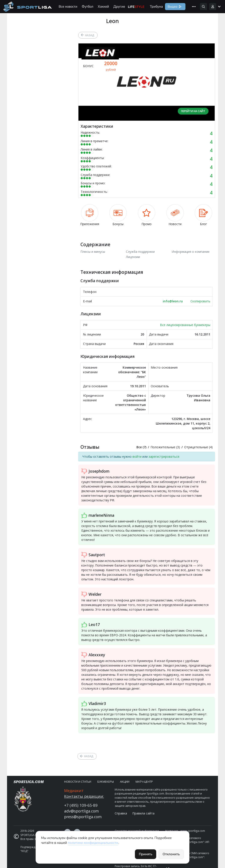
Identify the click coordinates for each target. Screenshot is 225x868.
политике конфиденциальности (93, 843)
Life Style (136, 7)
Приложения (90, 215)
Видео (172, 7)
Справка (121, 813)
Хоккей (103, 7)
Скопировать (200, 301)
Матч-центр (144, 782)
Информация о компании (191, 252)
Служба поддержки (140, 252)
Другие (119, 7)
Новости (175, 215)
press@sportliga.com (83, 817)
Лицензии (133, 257)
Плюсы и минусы (93, 252)
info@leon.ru (173, 301)
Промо (147, 215)
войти (137, 456)
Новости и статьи (78, 782)
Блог (203, 215)
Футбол (88, 7)
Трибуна (156, 7)
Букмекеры (106, 782)
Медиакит (74, 791)
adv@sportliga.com (82, 811)
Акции (125, 782)
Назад (90, 35)
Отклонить (171, 854)
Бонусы (118, 215)
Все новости (68, 7)
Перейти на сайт (193, 111)
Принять (146, 854)
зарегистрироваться (164, 456)
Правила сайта (143, 813)
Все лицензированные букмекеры (185, 325)
